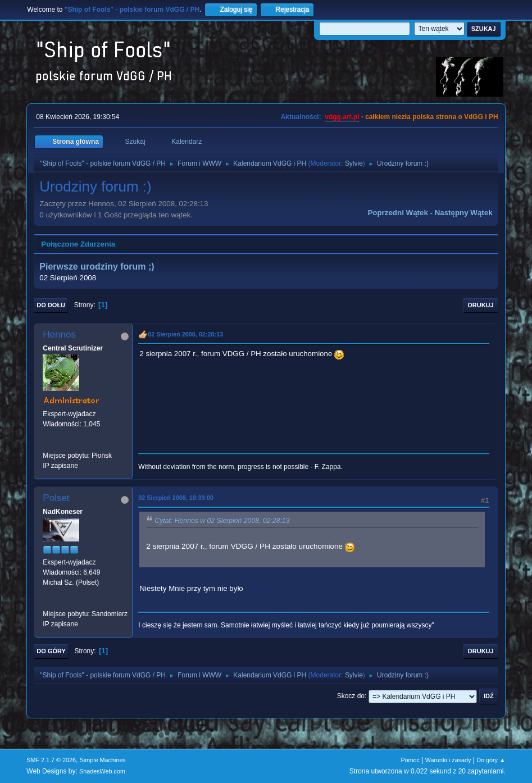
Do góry (51, 651)
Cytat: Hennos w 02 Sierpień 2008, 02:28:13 (222, 521)
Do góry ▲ (491, 760)
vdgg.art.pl (342, 117)
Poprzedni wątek (397, 213)
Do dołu (51, 305)
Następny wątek (464, 213)
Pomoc (410, 760)
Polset (56, 498)
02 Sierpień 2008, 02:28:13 (185, 334)
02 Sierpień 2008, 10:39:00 (176, 498)
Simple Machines (103, 760)
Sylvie (354, 163)
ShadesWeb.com (102, 771)
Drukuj (481, 305)
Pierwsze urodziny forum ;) (97, 267)
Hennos (59, 334)
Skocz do (351, 696)
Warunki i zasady (448, 760)
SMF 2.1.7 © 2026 (51, 760)
